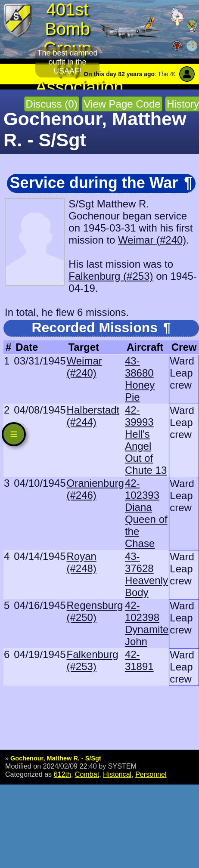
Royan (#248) (81, 562)
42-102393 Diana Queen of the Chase (146, 513)
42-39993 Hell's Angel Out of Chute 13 (146, 440)
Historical (117, 774)
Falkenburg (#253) (111, 276)
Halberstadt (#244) (93, 416)
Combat (87, 774)
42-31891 (139, 660)
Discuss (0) (52, 104)
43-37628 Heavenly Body (146, 574)
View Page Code (122, 104)
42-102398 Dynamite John (147, 623)
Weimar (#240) (152, 240)
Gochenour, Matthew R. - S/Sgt (56, 758)
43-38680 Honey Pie (140, 379)
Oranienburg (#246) (95, 489)
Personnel (151, 774)
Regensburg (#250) (95, 611)
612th (62, 774)
